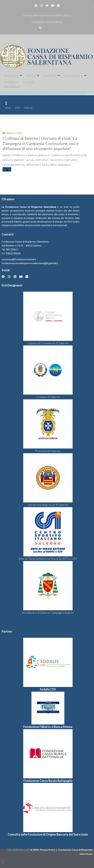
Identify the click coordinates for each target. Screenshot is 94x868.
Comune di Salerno (48, 397)
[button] (13, 76)
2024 (17, 108)
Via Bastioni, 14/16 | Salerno (47, 22)
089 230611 (64, 15)
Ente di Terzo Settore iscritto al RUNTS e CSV (48, 559)
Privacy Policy (48, 850)
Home (8, 108)
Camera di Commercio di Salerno (48, 343)
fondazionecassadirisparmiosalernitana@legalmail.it (30, 263)
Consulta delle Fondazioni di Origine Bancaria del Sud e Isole (48, 834)
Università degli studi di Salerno (48, 505)
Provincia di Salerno (48, 451)
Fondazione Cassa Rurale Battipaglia (48, 781)
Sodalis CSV (48, 689)
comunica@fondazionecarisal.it (40, 15)
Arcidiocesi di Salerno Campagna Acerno (48, 613)
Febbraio (28, 108)
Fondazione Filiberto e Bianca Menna (48, 727)
